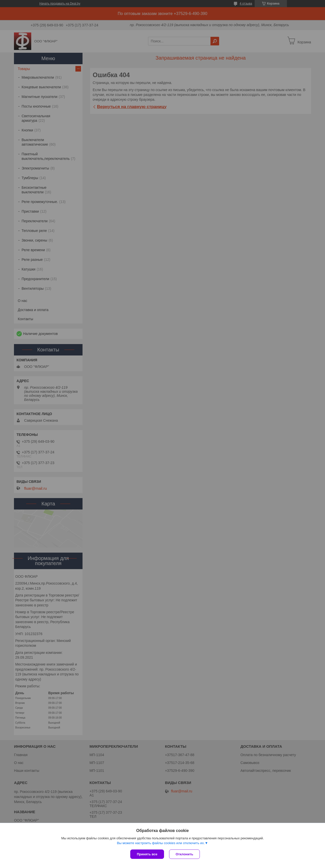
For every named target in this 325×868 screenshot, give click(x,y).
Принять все (147, 854)
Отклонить (184, 854)
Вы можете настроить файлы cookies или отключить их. (161, 843)
